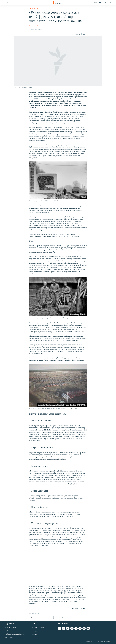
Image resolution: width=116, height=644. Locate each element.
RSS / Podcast (9, 637)
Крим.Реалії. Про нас (38, 628)
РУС (96, 3)
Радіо (7, 631)
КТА (100, 3)
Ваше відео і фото (10, 628)
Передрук (35, 631)
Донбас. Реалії (33, 26)
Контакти (35, 634)
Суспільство (34, 9)
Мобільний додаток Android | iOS (15, 634)
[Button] (76, 34)
